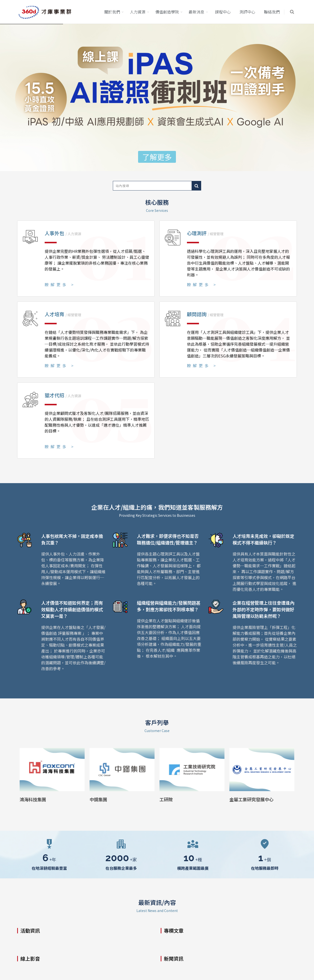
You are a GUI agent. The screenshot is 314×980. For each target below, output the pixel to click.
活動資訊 (30, 931)
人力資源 (138, 12)
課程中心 (223, 12)
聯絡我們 (272, 12)
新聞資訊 (174, 959)
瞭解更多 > (60, 285)
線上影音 (30, 959)
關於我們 (112, 12)
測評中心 (247, 12)
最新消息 (196, 12)
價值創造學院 (167, 12)
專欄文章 (174, 931)
